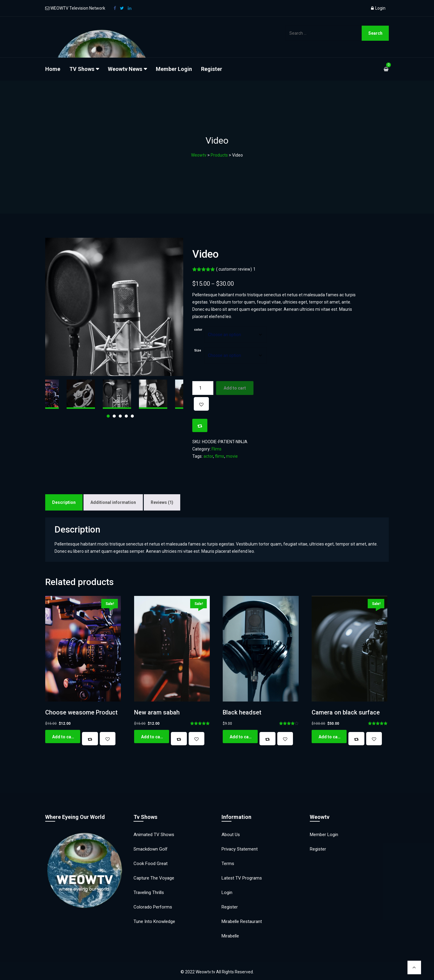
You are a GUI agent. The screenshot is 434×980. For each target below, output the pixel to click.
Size (198, 350)
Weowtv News (125, 69)
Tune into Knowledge (154, 921)
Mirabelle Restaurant (242, 921)
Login (378, 8)
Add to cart (235, 388)
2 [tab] (114, 416)
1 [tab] (108, 416)
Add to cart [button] (63, 737)
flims (220, 456)
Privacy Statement (240, 849)
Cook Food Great (151, 864)
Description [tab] (64, 502)
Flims (217, 449)
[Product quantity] (203, 388)
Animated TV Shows (154, 835)
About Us (231, 835)
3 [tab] (120, 416)
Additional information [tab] (113, 502)
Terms (228, 864)
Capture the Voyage (154, 878)
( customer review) (236, 269)
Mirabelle (230, 936)
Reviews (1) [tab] (162, 502)
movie (232, 456)
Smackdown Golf (151, 849)
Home (53, 69)
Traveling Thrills (149, 892)
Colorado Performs (153, 907)
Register (212, 69)
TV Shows (82, 69)
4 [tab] (126, 416)
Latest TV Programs (242, 878)
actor (208, 456)
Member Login (174, 69)
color (198, 330)
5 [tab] (132, 416)
